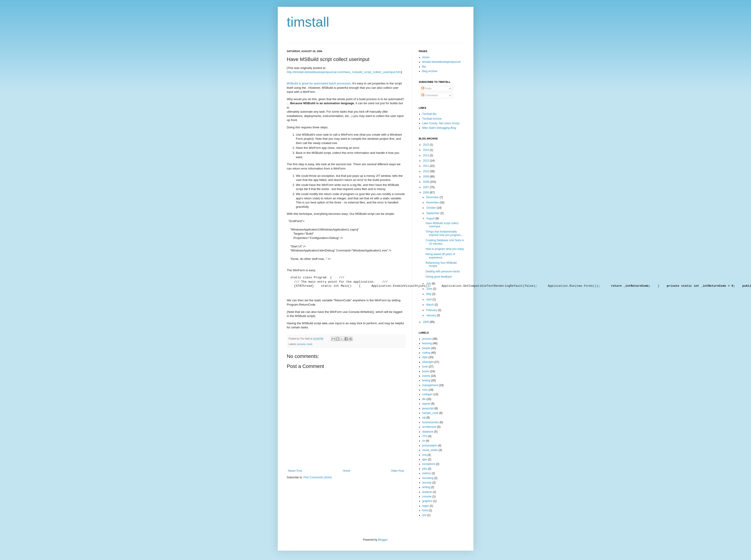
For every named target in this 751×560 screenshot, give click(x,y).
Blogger (383, 540)
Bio (424, 67)
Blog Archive (430, 71)
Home (346, 471)
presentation (430, 446)
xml (424, 515)
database (428, 432)
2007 (426, 187)
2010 (426, 171)
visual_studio (430, 450)
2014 (426, 150)
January (431, 315)
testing (426, 380)
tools (310, 344)
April (429, 299)
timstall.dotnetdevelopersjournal (441, 62)
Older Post (398, 471)
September (433, 213)
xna (424, 455)
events (426, 376)
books (426, 371)
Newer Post (295, 471)
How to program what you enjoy (445, 249)
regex (426, 506)
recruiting (428, 478)
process (301, 344)
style (425, 357)
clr (424, 441)
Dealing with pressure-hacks (443, 271)
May (429, 294)
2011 (426, 166)
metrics (427, 473)
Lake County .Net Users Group (441, 123)
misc (425, 390)
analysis (427, 492)
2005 (426, 322)
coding (426, 353)
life (424, 399)
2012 (426, 161)
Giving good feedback (439, 277)
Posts (426, 89)
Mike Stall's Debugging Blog (439, 128)
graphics (427, 501)
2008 (426, 182)
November (433, 203)
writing (426, 487)
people (426, 348)
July (429, 284)
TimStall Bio (430, 114)
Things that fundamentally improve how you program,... (444, 233)
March (430, 305)
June (429, 289)
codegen (427, 394)
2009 (426, 177)
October (431, 208)
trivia (425, 510)
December (433, 197)
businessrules (431, 422)
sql (424, 418)
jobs (425, 469)
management (430, 385)
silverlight (428, 362)
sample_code (430, 413)
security (427, 483)
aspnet (426, 404)
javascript (428, 408)
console (427, 497)
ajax (425, 459)
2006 (426, 193)
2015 (426, 145)
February (432, 310)
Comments (430, 95)
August (431, 218)
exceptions (429, 464)
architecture (429, 427)
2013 (426, 155)
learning (427, 343)
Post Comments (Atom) (318, 477)
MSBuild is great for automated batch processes (319, 83)
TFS (425, 436)
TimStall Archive (432, 119)
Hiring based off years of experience (440, 256)
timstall (308, 22)
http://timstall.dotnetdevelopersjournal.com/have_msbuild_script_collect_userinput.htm (344, 72)
